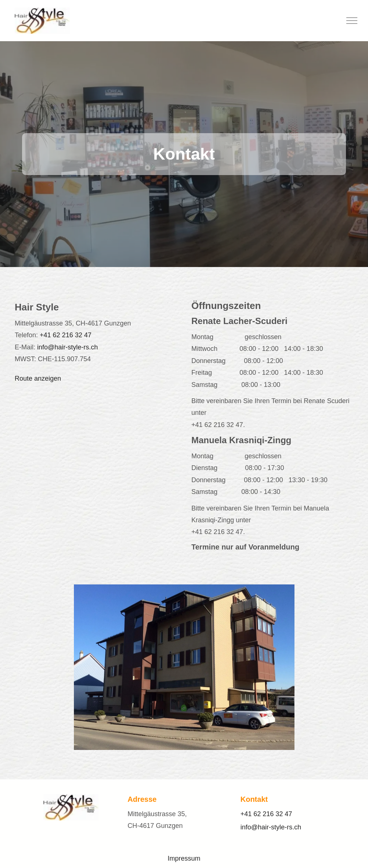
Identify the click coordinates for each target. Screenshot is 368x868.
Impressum (184, 858)
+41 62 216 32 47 (66, 335)
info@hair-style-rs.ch (67, 347)
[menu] (352, 21)
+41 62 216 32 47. (218, 425)
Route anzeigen (38, 378)
